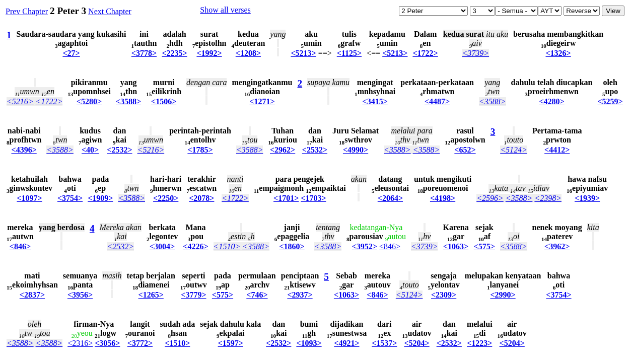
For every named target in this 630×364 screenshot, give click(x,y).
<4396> (24, 150)
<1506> (164, 101)
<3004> (162, 246)
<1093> (309, 343)
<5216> (20, 101)
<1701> (286, 198)
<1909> (100, 198)
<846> (20, 246)
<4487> (437, 101)
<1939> (587, 198)
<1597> (231, 343)
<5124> (514, 150)
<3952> (365, 246)
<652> (465, 150)
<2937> (300, 295)
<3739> (476, 53)
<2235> (174, 53)
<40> (90, 150)
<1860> (292, 246)
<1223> (479, 343)
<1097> (29, 198)
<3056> (107, 343)
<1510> (227, 246)
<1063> (456, 246)
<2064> (390, 198)
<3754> (70, 198)
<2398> (548, 198)
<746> (257, 295)
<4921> (346, 343)
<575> (484, 246)
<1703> (313, 198)
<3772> (140, 343)
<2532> (119, 150)
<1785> (200, 150)
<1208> (248, 53)
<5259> (610, 101)
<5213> (303, 53)
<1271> (262, 101)
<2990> (503, 295)
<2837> (32, 295)
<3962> (557, 246)
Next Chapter (110, 11)
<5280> (89, 101)
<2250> (166, 198)
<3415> (375, 101)
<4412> (557, 150)
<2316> (80, 343)
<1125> (349, 53)
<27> (71, 53)
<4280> (551, 101)
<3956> (80, 295)
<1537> (384, 343)
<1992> (209, 53)
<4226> (195, 246)
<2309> (444, 295)
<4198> (443, 198)
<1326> (558, 53)
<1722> (425, 53)
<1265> (151, 295)
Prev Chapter (27, 11)
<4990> (356, 150)
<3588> (128, 101)
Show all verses (225, 10)
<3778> (144, 53)
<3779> (193, 295)
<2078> (201, 198)
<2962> (283, 150)
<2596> (490, 198)
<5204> (416, 343)
